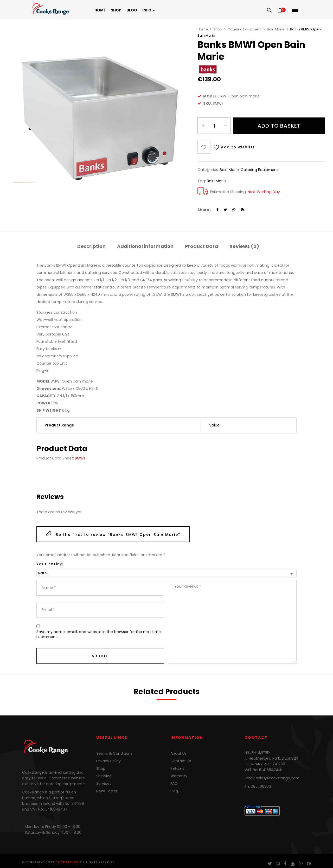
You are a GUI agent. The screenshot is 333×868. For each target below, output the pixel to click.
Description (91, 246)
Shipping (104, 776)
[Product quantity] (214, 126)
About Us (178, 753)
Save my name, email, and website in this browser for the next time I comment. (99, 634)
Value (214, 425)
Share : (204, 210)
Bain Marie (276, 29)
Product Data (201, 246)
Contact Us (181, 761)
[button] (282, 10)
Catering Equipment (245, 29)
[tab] (91, 247)
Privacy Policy (108, 761)
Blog (174, 791)
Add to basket (279, 126)
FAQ (174, 784)
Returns (177, 768)
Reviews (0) (244, 246)
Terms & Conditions (114, 753)
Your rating (50, 564)
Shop (218, 29)
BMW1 (80, 458)
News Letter (107, 791)
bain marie (216, 181)
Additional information (145, 246)
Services (104, 784)
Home (203, 29)
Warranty (179, 776)
